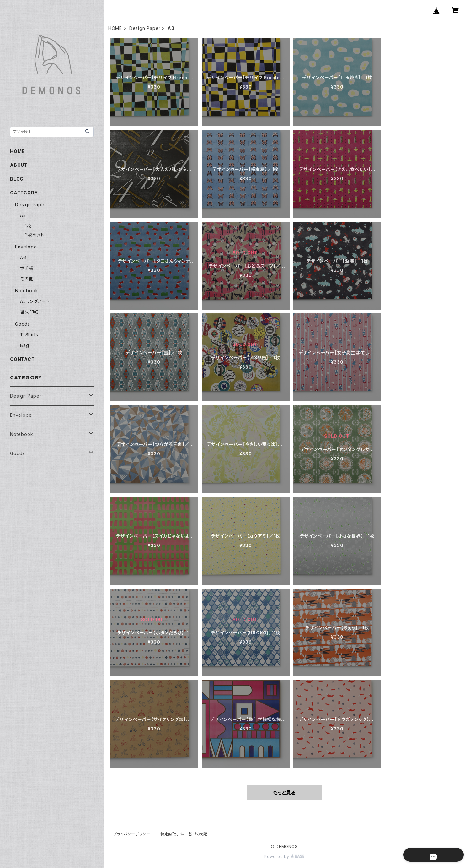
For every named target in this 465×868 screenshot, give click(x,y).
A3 (23, 215)
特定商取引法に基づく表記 (184, 834)
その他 (27, 279)
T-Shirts (29, 335)
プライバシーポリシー (132, 834)
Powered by (284, 857)
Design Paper (145, 28)
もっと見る (284, 793)
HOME (115, 28)
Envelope (26, 247)
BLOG (17, 179)
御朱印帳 (29, 312)
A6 (23, 257)
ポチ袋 (27, 268)
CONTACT (22, 359)
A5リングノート (35, 301)
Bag (24, 345)
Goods (23, 324)
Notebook (27, 291)
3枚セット (35, 235)
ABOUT (19, 165)
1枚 (28, 226)
